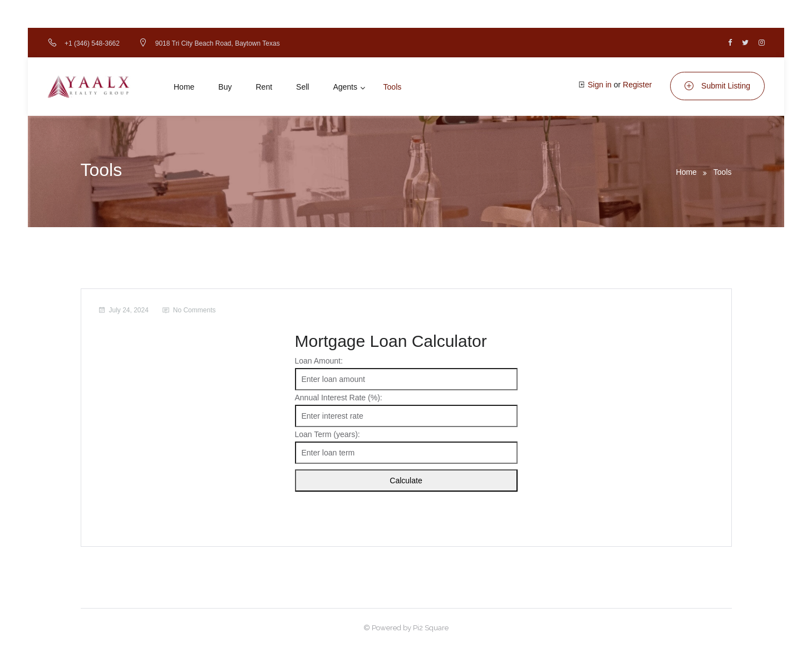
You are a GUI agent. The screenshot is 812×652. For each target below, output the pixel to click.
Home (686, 172)
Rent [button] (264, 87)
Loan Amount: (319, 361)
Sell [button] (302, 87)
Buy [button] (225, 87)
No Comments (195, 310)
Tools (723, 172)
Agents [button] (345, 87)
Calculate (406, 481)
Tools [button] (393, 87)
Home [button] (184, 87)
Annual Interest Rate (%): (339, 398)
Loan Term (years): (328, 434)
